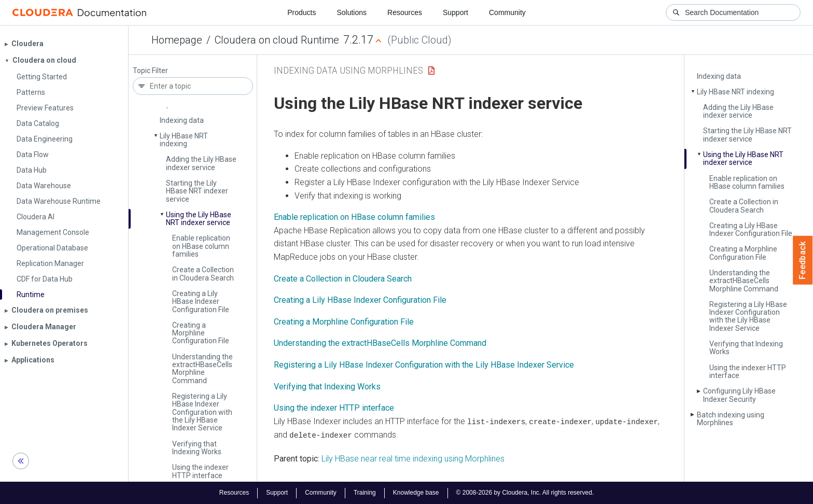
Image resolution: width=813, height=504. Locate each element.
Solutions (352, 12)
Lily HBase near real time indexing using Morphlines (413, 458)
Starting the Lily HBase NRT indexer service (197, 191)
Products (302, 12)
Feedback (803, 260)
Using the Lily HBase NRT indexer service (199, 219)
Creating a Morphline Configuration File (201, 333)
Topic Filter (150, 71)
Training (365, 493)
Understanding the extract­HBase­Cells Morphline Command (202, 369)
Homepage (177, 40)
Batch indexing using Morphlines (731, 419)
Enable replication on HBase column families (201, 246)
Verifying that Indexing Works (197, 448)
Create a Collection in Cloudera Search (203, 274)
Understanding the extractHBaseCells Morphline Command (380, 343)
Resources (405, 12)
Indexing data (182, 120)
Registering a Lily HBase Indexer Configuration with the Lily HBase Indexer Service (202, 412)
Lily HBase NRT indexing (184, 140)
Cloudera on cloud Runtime (277, 40)
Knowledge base (416, 493)
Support (455, 12)
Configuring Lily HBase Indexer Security (739, 395)
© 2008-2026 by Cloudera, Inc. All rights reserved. (525, 493)
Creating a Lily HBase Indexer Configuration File (201, 302)
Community (507, 12)
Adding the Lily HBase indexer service (201, 163)
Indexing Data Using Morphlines (348, 70)
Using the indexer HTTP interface (200, 471)
